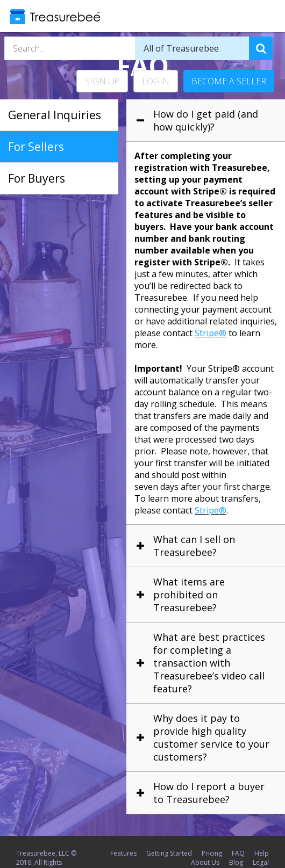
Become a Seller (229, 81)
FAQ (238, 853)
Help (262, 853)
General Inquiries (55, 115)
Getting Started (169, 853)
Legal (261, 862)
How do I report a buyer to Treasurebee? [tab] (209, 793)
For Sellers (36, 147)
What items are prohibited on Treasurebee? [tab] (189, 595)
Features (123, 853)
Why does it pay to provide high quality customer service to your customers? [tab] (211, 737)
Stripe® (211, 333)
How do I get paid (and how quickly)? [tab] (206, 120)
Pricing (212, 853)
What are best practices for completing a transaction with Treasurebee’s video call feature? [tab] (209, 663)
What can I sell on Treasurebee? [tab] (194, 546)
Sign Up (102, 81)
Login (156, 81)
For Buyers (37, 178)
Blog (236, 862)
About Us (205, 862)
